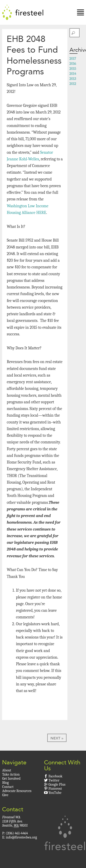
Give (5, 795)
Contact (8, 787)
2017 (73, 59)
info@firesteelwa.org (21, 837)
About (7, 770)
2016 (73, 64)
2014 (73, 74)
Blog (5, 783)
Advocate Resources (17, 791)
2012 (73, 84)
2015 (73, 69)
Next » (57, 738)
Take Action (11, 774)
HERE (41, 213)
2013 (73, 79)
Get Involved (11, 779)
